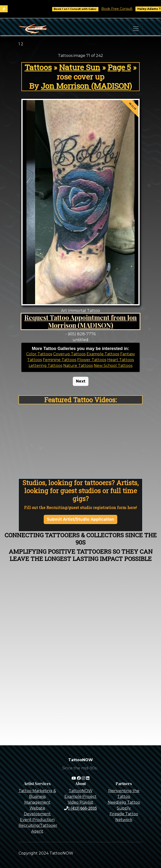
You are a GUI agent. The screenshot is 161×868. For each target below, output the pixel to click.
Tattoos (38, 67)
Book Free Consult (126, 9)
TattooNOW (81, 791)
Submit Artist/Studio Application (80, 519)
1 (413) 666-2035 (80, 808)
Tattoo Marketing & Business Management (37, 797)
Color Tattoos (39, 354)
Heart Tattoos (121, 360)
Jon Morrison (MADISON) (86, 86)
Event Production (37, 820)
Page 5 (119, 67)
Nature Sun (80, 67)
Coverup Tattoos (69, 354)
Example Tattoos (103, 354)
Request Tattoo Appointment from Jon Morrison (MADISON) (80, 321)
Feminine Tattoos (59, 360)
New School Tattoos (113, 366)
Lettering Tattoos (45, 366)
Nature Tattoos (78, 366)
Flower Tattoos (92, 360)
